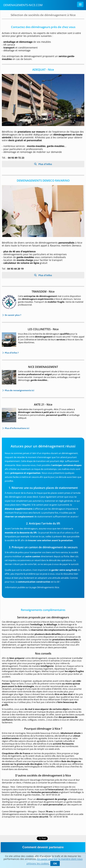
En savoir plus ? (13, 315)
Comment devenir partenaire (43, 847)
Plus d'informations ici (17, 428)
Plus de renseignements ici (19, 390)
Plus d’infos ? (11, 353)
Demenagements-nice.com (23, 5)
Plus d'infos (45, 164)
